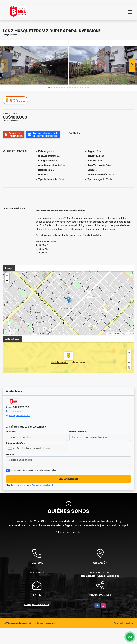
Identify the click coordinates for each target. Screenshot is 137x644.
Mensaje (11, 454)
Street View (15, 100)
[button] (49, 88)
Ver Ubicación (59, 362)
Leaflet (110, 333)
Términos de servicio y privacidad (45, 485)
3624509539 (15, 411)
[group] (34, 65)
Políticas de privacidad (68, 532)
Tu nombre (12, 432)
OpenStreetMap (127, 333)
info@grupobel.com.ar (20, 416)
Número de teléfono (16, 443)
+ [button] (7, 276)
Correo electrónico (79, 432)
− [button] (7, 281)
